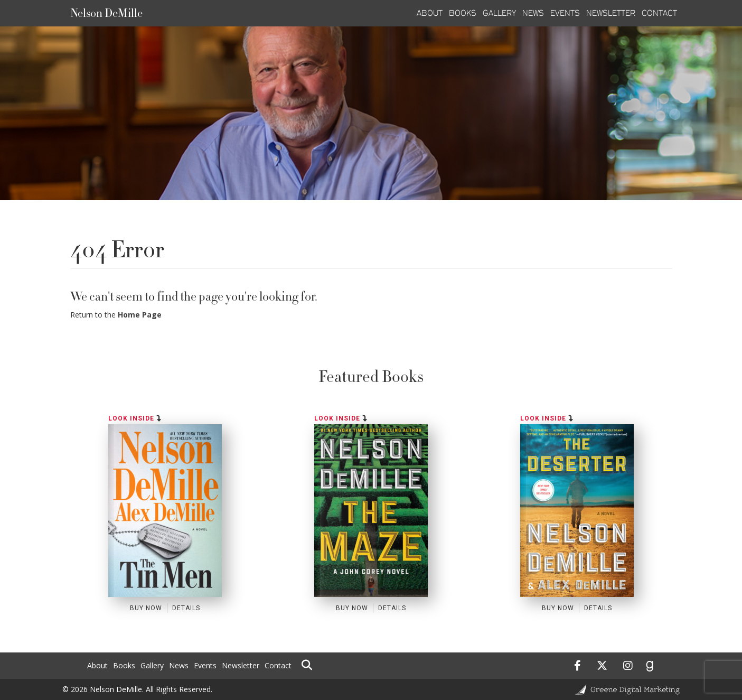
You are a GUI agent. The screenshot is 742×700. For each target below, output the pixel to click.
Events (205, 665)
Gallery (152, 665)
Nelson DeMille (106, 13)
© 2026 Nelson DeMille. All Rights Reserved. (137, 689)
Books (124, 665)
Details (186, 608)
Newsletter (241, 665)
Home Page (140, 315)
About (97, 665)
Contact (278, 665)
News (179, 665)
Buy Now (146, 608)
